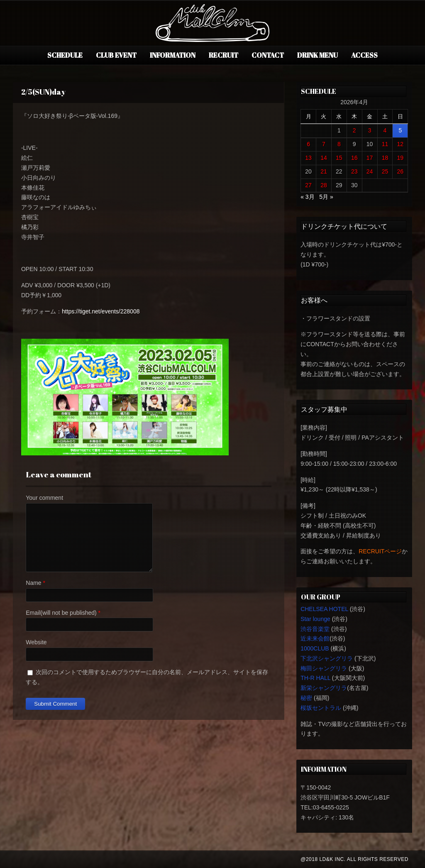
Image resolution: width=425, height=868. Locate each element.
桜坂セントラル (321, 708)
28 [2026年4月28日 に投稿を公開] (324, 185)
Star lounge (315, 619)
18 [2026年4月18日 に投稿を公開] (385, 158)
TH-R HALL (315, 678)
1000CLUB (315, 648)
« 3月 (307, 197)
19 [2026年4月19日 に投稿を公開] (401, 158)
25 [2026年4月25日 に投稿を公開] (385, 171)
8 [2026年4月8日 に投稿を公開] (339, 144)
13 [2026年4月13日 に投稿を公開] (308, 158)
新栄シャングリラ (324, 688)
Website (36, 642)
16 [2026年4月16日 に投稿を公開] (354, 158)
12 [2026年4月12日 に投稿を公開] (401, 144)
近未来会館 (315, 638)
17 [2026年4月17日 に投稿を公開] (370, 158)
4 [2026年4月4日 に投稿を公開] (385, 130)
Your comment (44, 498)
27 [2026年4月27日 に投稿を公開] (308, 185)
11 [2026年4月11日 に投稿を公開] (385, 144)
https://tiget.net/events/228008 (101, 311)
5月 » (326, 197)
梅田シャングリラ (324, 668)
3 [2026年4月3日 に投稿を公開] (370, 130)
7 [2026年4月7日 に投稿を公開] (324, 144)
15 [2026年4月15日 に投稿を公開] (339, 158)
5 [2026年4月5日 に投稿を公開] (400, 130)
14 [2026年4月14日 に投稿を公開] (324, 158)
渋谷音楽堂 (315, 629)
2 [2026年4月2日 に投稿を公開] (354, 130)
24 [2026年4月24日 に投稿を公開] (370, 171)
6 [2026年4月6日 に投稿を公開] (308, 144)
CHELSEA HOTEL (324, 609)
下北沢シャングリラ (327, 658)
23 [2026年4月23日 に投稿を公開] (354, 171)
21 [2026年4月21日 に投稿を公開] (324, 171)
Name (33, 583)
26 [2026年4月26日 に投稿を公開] (401, 171)
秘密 (306, 698)
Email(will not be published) (61, 613)
